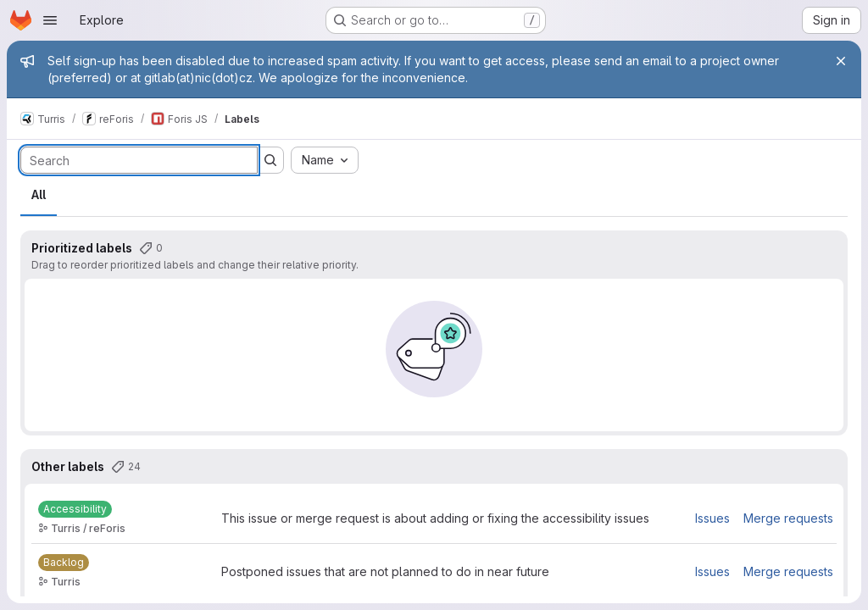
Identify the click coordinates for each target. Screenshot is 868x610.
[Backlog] (64, 563)
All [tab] (39, 194)
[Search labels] (139, 160)
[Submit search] (270, 160)
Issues (712, 518)
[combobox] (325, 160)
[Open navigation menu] (50, 20)
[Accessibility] (75, 509)
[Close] (841, 61)
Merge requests (788, 518)
